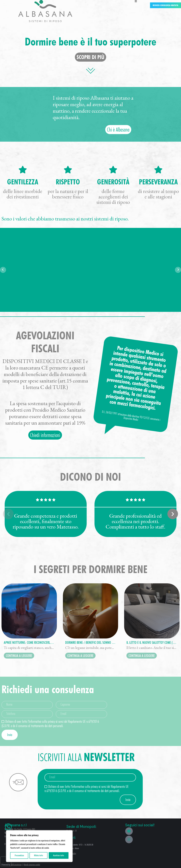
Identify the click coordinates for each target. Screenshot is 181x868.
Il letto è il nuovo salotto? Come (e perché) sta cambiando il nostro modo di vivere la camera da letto (152, 643)
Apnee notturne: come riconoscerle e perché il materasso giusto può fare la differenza (29, 643)
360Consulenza (16, 865)
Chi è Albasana (118, 129)
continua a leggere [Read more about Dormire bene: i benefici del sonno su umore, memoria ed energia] (80, 656)
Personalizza (19, 855)
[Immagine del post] (29, 611)
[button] (8, 514)
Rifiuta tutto (38, 855)
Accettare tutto (59, 855)
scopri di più (90, 57)
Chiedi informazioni (45, 435)
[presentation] (6, 861)
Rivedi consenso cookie (32, 865)
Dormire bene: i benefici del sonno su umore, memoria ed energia (91, 643)
